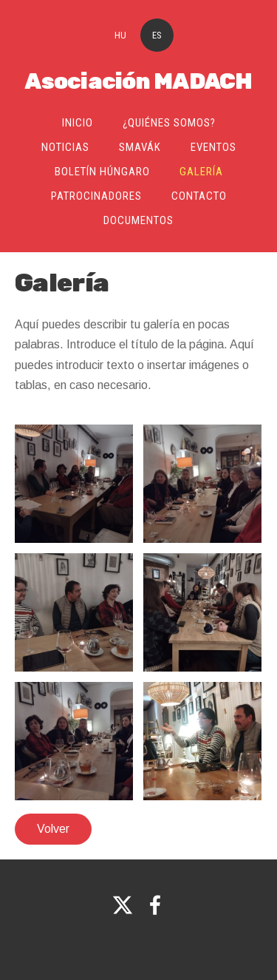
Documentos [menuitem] (138, 220)
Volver (53, 829)
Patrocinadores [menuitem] (96, 196)
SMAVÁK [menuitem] (140, 147)
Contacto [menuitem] (199, 196)
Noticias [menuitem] (65, 147)
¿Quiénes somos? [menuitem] (169, 123)
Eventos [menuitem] (213, 147)
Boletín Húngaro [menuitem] (102, 172)
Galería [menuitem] (201, 172)
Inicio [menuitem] (78, 123)
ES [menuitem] (157, 35)
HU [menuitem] (120, 35)
